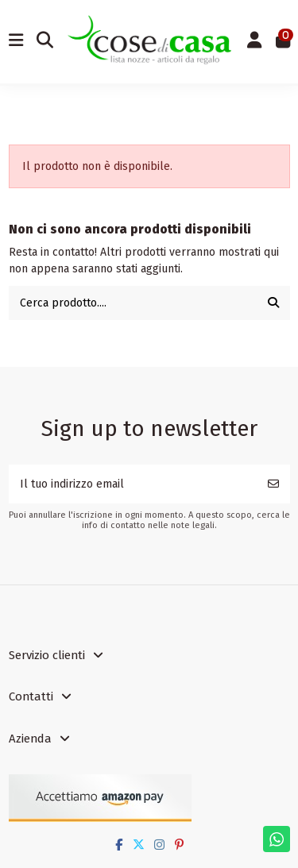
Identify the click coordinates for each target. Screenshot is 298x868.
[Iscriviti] (273, 484)
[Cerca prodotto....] (273, 303)
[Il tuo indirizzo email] (133, 484)
